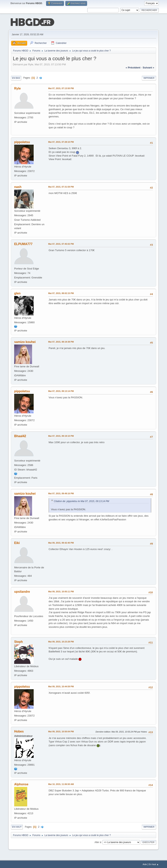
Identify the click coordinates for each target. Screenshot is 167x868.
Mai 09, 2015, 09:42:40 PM (61, 542)
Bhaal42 (20, 436)
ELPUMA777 (23, 244)
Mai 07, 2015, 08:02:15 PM (61, 293)
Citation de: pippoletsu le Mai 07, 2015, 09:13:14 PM (81, 501)
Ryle (17, 88)
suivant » (148, 67)
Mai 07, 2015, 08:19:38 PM (61, 341)
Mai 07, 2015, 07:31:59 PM (61, 186)
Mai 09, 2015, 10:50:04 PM (61, 731)
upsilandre (22, 591)
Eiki (17, 542)
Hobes (19, 731)
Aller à (98, 842)
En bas (16, 78)
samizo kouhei (25, 341)
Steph (18, 641)
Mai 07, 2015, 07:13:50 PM (61, 88)
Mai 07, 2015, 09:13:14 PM (61, 391)
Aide (145, 864)
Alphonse (21, 784)
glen (17, 293)
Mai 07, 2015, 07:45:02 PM (61, 244)
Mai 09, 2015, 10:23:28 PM (61, 641)
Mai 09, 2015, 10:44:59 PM (61, 686)
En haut (17, 826)
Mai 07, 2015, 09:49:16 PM (61, 493)
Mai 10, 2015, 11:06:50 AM (61, 784)
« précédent (133, 67)
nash (18, 186)
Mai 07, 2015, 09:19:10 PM (61, 436)
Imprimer (149, 78)
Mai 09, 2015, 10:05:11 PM (61, 591)
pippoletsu (22, 142)
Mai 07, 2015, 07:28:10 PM (61, 142)
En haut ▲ (154, 864)
